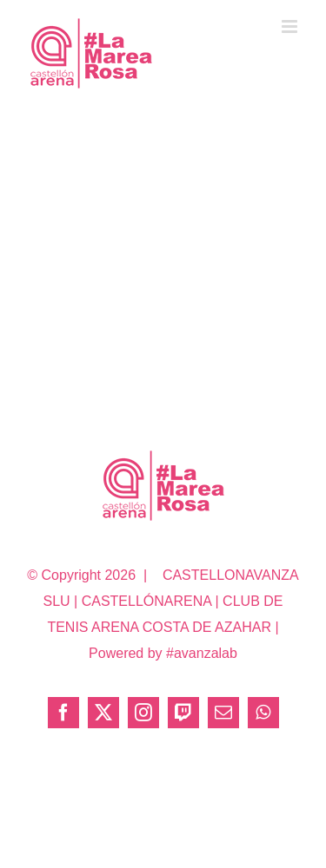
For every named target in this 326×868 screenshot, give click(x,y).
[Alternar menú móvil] (291, 26)
